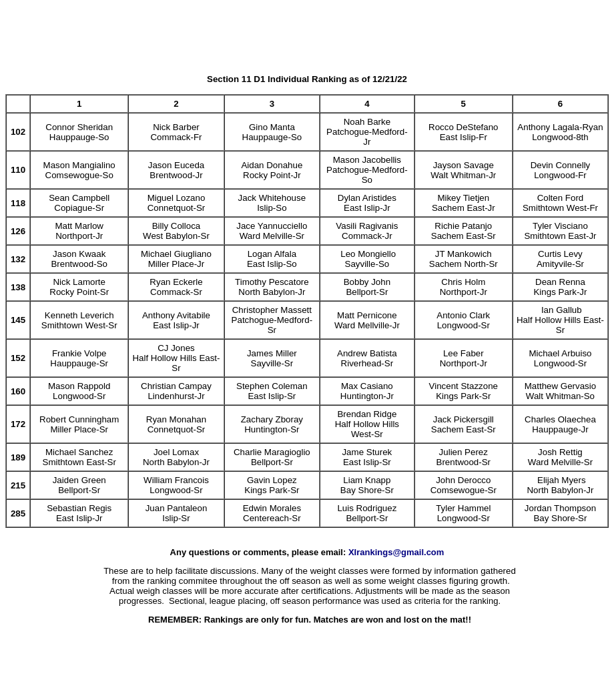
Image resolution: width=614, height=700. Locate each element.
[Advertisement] (307, 35)
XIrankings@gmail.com (396, 552)
